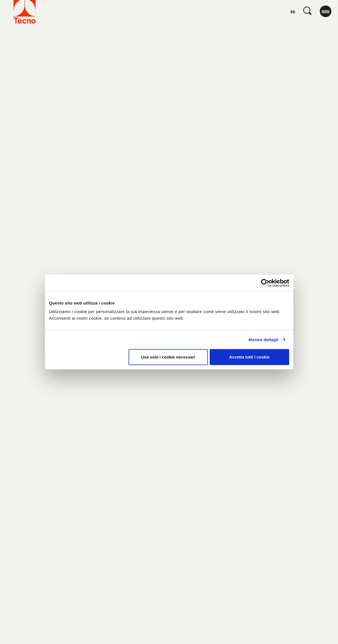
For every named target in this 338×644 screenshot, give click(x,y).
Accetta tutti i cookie (250, 357)
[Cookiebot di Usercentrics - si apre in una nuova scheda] (265, 283)
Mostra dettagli (264, 339)
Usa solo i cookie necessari (168, 357)
